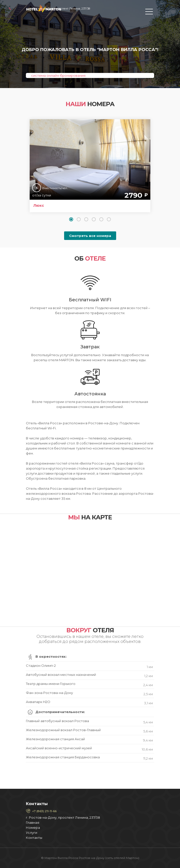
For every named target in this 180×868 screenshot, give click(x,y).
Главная (33, 822)
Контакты (34, 838)
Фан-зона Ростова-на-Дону (89, 694)
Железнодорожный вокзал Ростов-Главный (89, 731)
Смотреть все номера (90, 236)
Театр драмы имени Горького (89, 685)
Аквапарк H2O (89, 703)
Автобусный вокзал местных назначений (89, 675)
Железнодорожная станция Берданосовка (89, 758)
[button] (71, 219)
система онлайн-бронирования (58, 75)
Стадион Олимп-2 (89, 666)
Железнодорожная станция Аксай (89, 740)
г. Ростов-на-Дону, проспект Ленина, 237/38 (63, 817)
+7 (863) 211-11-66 (44, 811)
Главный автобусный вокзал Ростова (89, 722)
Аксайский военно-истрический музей (89, 749)
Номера (33, 828)
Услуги (32, 833)
